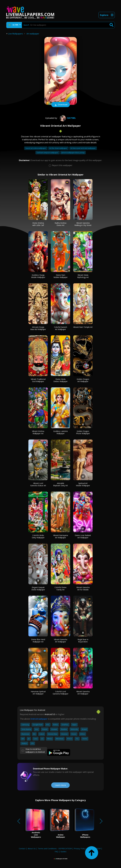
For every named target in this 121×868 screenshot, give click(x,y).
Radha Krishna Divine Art (60, 224)
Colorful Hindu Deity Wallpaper (38, 536)
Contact (22, 848)
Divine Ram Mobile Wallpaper (61, 276)
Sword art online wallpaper (36, 148)
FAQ (56, 851)
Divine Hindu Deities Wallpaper (60, 380)
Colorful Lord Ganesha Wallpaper (60, 693)
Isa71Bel (67, 118)
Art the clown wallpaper (58, 148)
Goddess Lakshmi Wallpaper (60, 432)
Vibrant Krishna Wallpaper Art (38, 432)
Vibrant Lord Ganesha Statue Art (38, 484)
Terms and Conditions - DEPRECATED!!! (55, 848)
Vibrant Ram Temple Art (83, 327)
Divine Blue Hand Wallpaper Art (38, 641)
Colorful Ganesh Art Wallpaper (61, 328)
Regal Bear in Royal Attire (83, 641)
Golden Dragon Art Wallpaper (83, 380)
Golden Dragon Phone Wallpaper (83, 432)
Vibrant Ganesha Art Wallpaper (61, 641)
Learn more (60, 785)
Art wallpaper (33, 34)
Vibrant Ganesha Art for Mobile (83, 588)
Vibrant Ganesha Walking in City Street (83, 224)
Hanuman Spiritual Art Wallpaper (38, 693)
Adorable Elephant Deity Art (60, 484)
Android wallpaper (39, 719)
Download (61, 105)
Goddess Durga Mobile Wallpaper (38, 276)
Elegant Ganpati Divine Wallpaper (38, 588)
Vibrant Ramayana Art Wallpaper (61, 536)
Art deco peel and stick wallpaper (83, 148)
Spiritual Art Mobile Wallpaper (83, 484)
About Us (32, 848)
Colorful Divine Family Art (60, 588)
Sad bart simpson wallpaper (48, 153)
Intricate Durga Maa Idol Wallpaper (38, 328)
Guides (63, 851)
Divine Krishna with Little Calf (38, 224)
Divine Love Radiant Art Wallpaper (83, 536)
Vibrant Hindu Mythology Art (83, 276)
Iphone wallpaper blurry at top (73, 153)
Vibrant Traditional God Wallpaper (38, 380)
